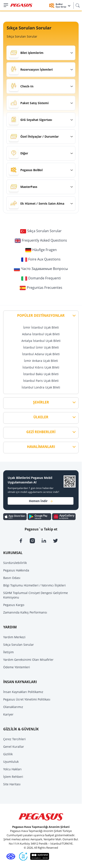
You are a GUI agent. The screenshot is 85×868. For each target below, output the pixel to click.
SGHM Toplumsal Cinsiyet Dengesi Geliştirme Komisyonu (36, 595)
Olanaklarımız (13, 707)
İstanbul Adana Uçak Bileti (41, 354)
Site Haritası (12, 784)
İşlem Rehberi (13, 777)
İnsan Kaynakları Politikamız (23, 692)
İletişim (8, 652)
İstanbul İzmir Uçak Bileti (41, 347)
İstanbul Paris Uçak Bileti (41, 381)
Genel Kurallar (14, 747)
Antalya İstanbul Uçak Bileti (41, 341)
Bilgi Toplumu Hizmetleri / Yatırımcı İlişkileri (34, 585)
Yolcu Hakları (12, 769)
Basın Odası (12, 578)
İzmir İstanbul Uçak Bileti (41, 327)
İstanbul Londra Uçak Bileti (41, 387)
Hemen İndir (41, 501)
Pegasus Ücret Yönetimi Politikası (27, 699)
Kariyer (8, 714)
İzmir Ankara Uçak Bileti (41, 361)
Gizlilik (8, 754)
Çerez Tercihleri (14, 739)
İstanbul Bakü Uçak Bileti (41, 374)
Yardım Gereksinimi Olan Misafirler (28, 660)
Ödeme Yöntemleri (17, 667)
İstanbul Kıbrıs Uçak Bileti (41, 367)
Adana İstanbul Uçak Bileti (41, 334)
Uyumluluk (11, 762)
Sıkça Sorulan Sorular (19, 645)
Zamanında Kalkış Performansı (25, 612)
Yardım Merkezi (14, 637)
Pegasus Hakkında (16, 570)
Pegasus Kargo (14, 605)
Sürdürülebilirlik (15, 563)
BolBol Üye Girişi (63, 5)
